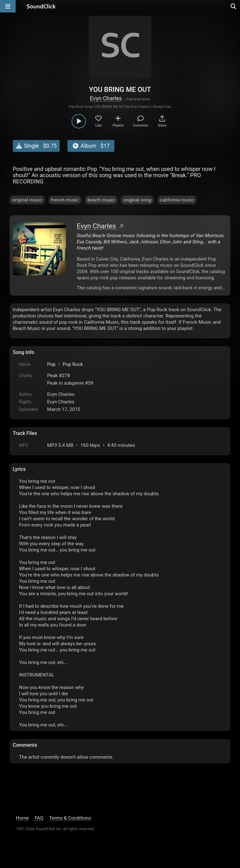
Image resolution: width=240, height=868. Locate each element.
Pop (51, 364)
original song (137, 200)
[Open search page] (234, 6)
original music (27, 200)
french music (65, 200)
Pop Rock (73, 364)
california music (177, 200)
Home (22, 818)
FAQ (39, 818)
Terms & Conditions (70, 818)
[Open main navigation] (8, 6)
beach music (101, 200)
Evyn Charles (106, 98)
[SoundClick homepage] (41, 6)
